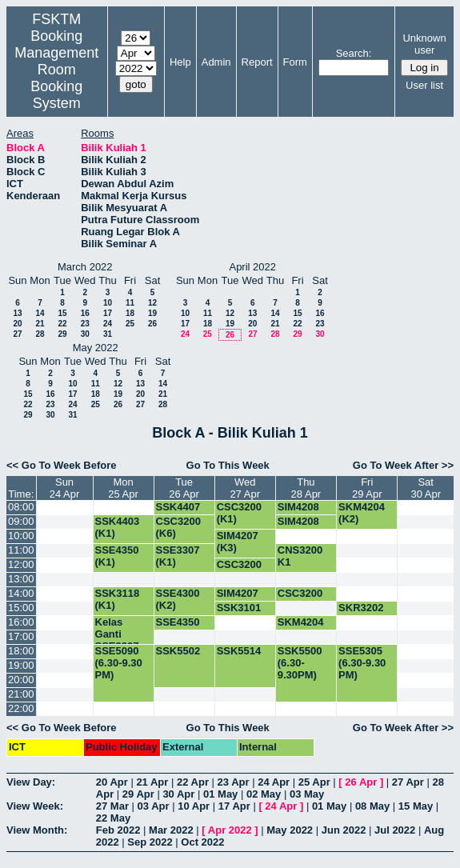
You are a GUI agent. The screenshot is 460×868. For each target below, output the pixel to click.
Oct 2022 (202, 842)
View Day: (31, 782)
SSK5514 (239, 651)
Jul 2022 (395, 830)
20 (17, 324)
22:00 (21, 708)
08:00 (21, 507)
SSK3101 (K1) (239, 614)
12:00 (21, 564)
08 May (372, 806)
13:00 (21, 579)
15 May (416, 806)
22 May (113, 818)
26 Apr (361, 782)
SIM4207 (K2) (238, 599)
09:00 (21, 521)
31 (108, 334)
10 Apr (194, 806)
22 (62, 324)
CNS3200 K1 (300, 556)
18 (130, 313)
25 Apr (314, 782)
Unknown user (424, 44)
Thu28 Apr (306, 488)
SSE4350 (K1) (117, 556)
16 (85, 313)
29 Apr (138, 794)
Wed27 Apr (245, 488)
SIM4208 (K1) (298, 527)
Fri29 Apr (367, 488)
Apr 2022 (230, 830)
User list (424, 85)
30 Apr (178, 794)
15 (62, 313)
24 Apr (274, 782)
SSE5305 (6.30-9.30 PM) (362, 663)
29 (62, 334)
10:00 (21, 536)
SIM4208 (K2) (298, 513)
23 (85, 324)
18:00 (21, 651)
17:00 (21, 636)
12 (152, 303)
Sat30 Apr (426, 488)
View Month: (37, 830)
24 (108, 324)
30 (85, 334)
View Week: (35, 806)
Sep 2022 (150, 842)
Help (180, 62)
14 (40, 313)
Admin (216, 62)
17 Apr (234, 806)
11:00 (21, 550)
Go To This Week (228, 465)
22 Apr (193, 782)
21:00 (21, 694)
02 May (264, 794)
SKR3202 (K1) (361, 614)
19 (152, 313)
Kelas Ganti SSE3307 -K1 (120, 640)
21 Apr (152, 782)
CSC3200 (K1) (239, 513)
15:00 (21, 608)
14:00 (21, 593)
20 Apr (112, 782)
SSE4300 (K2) (178, 599)
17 (108, 313)
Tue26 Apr (184, 488)
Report (257, 62)
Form (295, 62)
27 (17, 334)
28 (40, 334)
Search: (354, 53)
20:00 (21, 680)
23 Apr (234, 782)
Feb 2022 (118, 830)
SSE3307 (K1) (178, 556)
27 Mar (112, 806)
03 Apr (154, 806)
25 (130, 324)
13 (17, 313)
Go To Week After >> (403, 465)
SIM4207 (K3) (238, 542)
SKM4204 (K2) (362, 513)
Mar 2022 (171, 830)
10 (108, 303)
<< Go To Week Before (62, 465)
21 (40, 324)
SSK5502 (178, 651)
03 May (307, 794)
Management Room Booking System (56, 78)
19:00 (21, 665)
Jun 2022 (344, 830)
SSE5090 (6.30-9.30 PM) (119, 663)
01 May (220, 794)
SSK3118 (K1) (118, 599)
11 (130, 303)
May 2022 (290, 830)
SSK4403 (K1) (118, 527)
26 (152, 324)
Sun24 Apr (65, 488)
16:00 (21, 622)
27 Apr (408, 782)
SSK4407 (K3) (178, 513)
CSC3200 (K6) (178, 527)
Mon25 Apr (123, 488)
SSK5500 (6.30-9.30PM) (300, 663)
